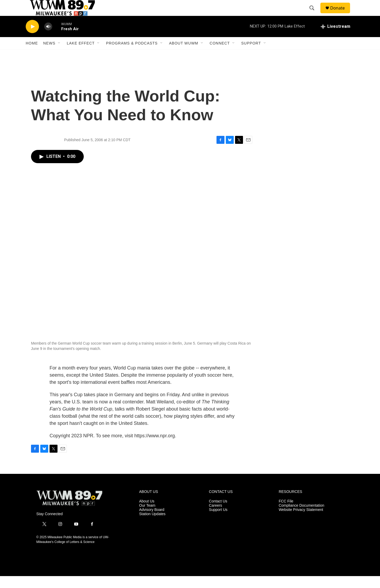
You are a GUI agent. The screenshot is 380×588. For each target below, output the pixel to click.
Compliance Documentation (302, 517)
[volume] (48, 39)
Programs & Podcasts (132, 55)
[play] (32, 39)
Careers (215, 517)
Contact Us (218, 513)
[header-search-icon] (314, 14)
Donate (341, 14)
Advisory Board (152, 522)
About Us (147, 513)
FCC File (286, 513)
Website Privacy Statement (301, 522)
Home (32, 55)
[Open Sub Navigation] (59, 55)
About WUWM (184, 55)
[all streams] (335, 38)
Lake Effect (81, 55)
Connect (220, 55)
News (49, 55)
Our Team (147, 517)
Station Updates (152, 526)
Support (251, 55)
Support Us (218, 522)
